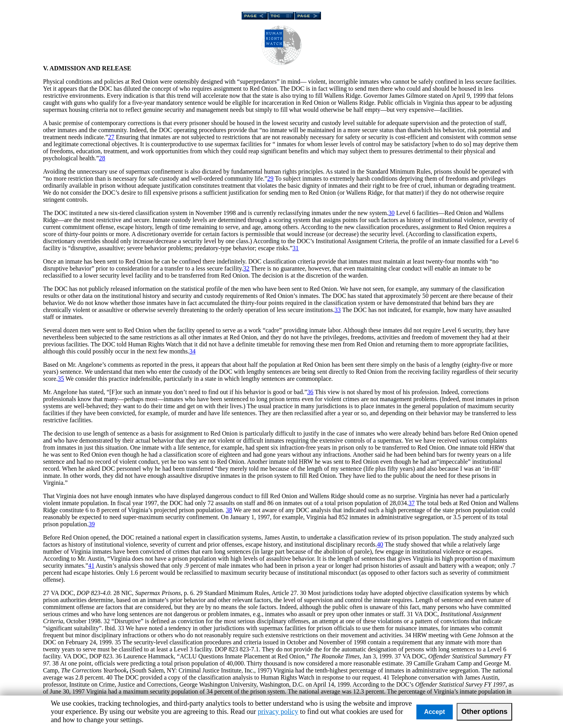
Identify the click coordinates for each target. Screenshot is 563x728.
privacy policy (278, 712)
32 (246, 268)
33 (338, 310)
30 (391, 213)
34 (192, 351)
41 (91, 566)
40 (380, 544)
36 (310, 392)
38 (229, 510)
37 (412, 503)
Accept (435, 712)
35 (61, 379)
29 (271, 178)
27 (111, 137)
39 (91, 524)
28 (102, 158)
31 (296, 248)
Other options (484, 712)
